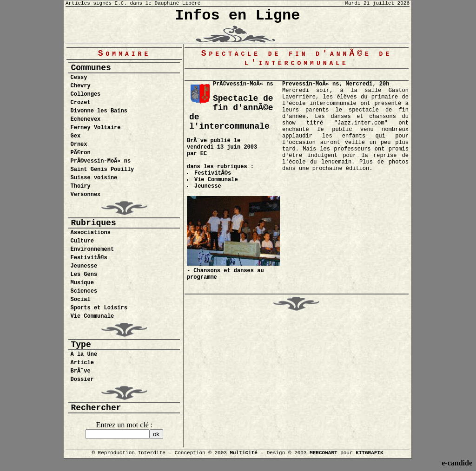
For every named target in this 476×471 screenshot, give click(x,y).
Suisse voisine (94, 178)
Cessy (79, 78)
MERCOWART (323, 453)
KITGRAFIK (369, 453)
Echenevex (85, 119)
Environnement (92, 249)
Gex (75, 136)
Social (80, 300)
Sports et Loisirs (99, 308)
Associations (90, 233)
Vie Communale (92, 316)
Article (82, 363)
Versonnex (85, 195)
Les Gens (84, 275)
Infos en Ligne (238, 16)
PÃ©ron (80, 153)
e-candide (457, 463)
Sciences (84, 291)
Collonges (85, 94)
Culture (82, 241)
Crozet (80, 103)
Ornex (79, 144)
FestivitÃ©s (89, 258)
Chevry (80, 86)
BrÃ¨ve (80, 371)
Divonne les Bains (99, 111)
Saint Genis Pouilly (102, 170)
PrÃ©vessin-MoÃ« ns (100, 161)
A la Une (84, 354)
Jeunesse (84, 266)
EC (204, 154)
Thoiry (80, 186)
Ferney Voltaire (95, 128)
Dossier (82, 379)
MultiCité (243, 453)
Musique (82, 283)
